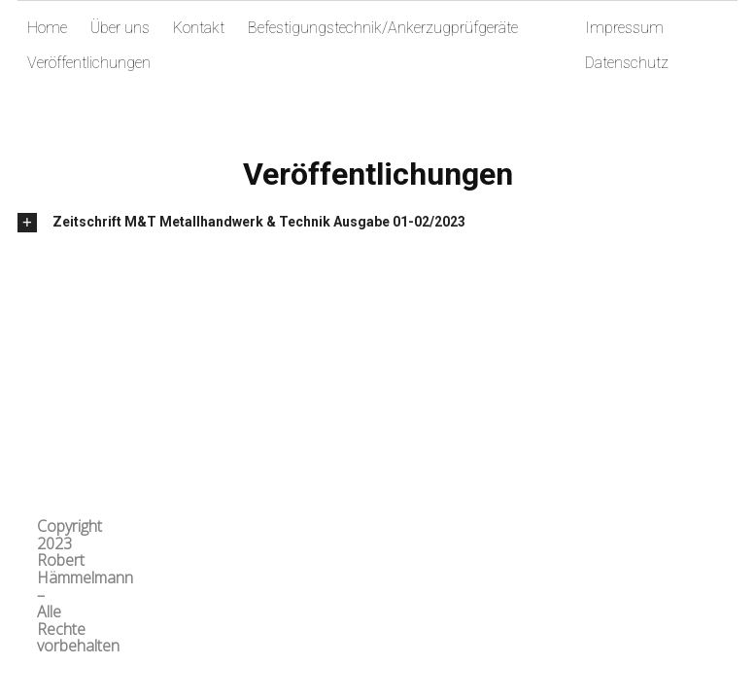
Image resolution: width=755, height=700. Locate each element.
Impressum (624, 28)
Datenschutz (627, 63)
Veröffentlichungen (89, 63)
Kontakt (199, 28)
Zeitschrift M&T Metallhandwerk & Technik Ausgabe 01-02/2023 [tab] (259, 222)
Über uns (120, 28)
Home (47, 28)
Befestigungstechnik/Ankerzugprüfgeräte (383, 28)
